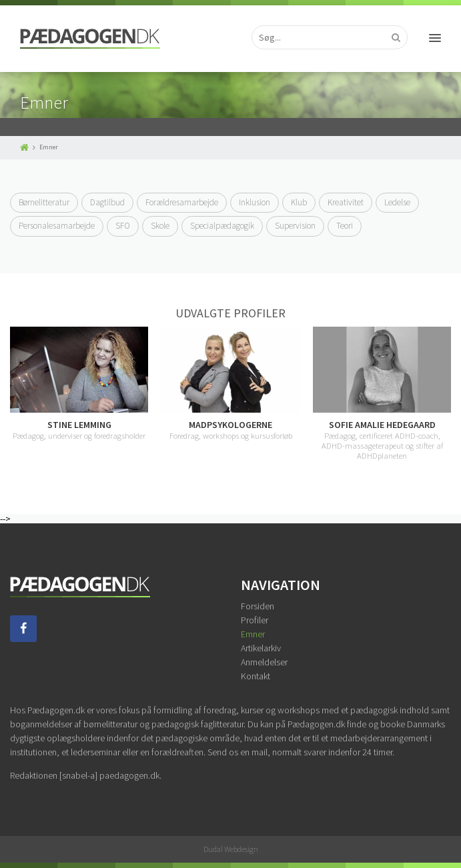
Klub (299, 202)
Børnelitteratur (44, 202)
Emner (253, 634)
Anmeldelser (264, 662)
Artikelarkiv (261, 648)
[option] (230, 383)
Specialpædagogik (222, 226)
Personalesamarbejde (57, 226)
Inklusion (255, 202)
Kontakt (256, 676)
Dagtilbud (107, 202)
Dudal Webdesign (231, 849)
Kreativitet (346, 202)
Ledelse (397, 202)
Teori (345, 226)
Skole (160, 226)
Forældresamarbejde (182, 202)
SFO (123, 226)
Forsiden (258, 606)
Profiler (255, 620)
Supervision (295, 226)
